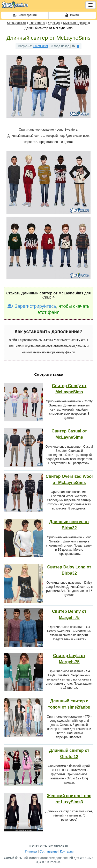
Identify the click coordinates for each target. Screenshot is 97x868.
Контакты (67, 852)
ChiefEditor (40, 46)
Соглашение (48, 852)
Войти (72, 15)
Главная (31, 852)
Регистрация (25, 15)
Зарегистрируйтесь (32, 306)
